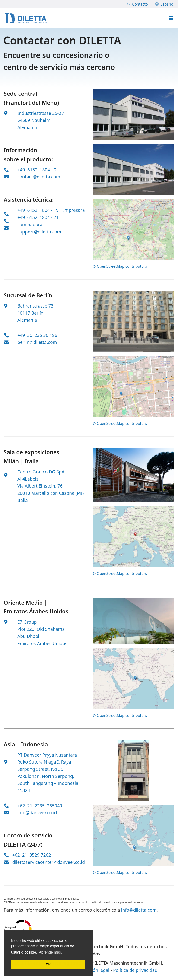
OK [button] (48, 964)
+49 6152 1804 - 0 (37, 170)
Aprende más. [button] (51, 952)
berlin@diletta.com (37, 342)
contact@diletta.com (39, 177)
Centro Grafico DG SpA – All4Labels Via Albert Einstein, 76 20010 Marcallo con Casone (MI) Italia (51, 486)
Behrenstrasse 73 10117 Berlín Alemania (35, 313)
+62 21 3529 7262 (32, 855)
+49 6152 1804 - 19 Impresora (51, 210)
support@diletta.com (39, 232)
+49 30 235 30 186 (37, 335)
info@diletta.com (139, 910)
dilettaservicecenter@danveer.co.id (49, 862)
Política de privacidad (135, 970)
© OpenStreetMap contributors (120, 266)
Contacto (137, 4)
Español (165, 4)
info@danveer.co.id (37, 813)
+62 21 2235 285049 (40, 806)
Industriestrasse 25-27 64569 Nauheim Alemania (41, 120)
